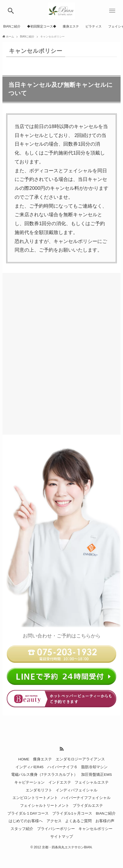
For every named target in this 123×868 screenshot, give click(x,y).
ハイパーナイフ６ (62, 767)
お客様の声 (105, 821)
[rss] (62, 749)
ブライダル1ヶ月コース (72, 813)
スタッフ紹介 (22, 829)
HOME (24, 759)
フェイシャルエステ (92, 782)
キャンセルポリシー (95, 829)
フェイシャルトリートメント (45, 806)
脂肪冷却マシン (94, 767)
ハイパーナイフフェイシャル (86, 798)
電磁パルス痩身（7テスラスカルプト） (44, 775)
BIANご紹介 (106, 813)
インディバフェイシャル (77, 790)
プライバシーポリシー (56, 829)
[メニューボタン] (112, 11)
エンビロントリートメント (35, 798)
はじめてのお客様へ (26, 821)
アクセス (54, 821)
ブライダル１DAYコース (28, 813)
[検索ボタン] (11, 11)
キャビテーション (29, 782)
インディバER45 (29, 767)
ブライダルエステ (88, 806)
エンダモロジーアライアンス (80, 759)
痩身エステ (42, 759)
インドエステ (60, 782)
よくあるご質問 (78, 821)
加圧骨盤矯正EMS (97, 775)
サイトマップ (62, 837)
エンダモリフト (39, 790)
